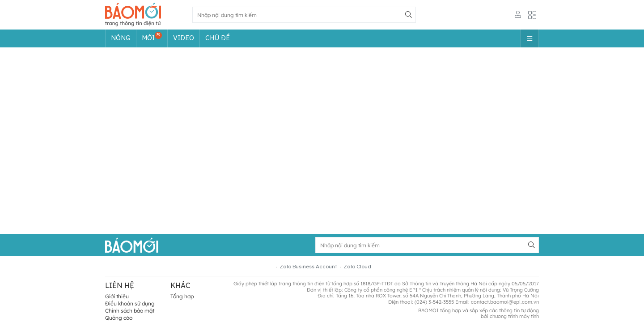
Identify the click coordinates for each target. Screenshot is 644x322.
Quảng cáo (119, 318)
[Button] (408, 15)
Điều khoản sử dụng (130, 303)
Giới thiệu (117, 296)
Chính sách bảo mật (130, 311)
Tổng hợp (182, 296)
